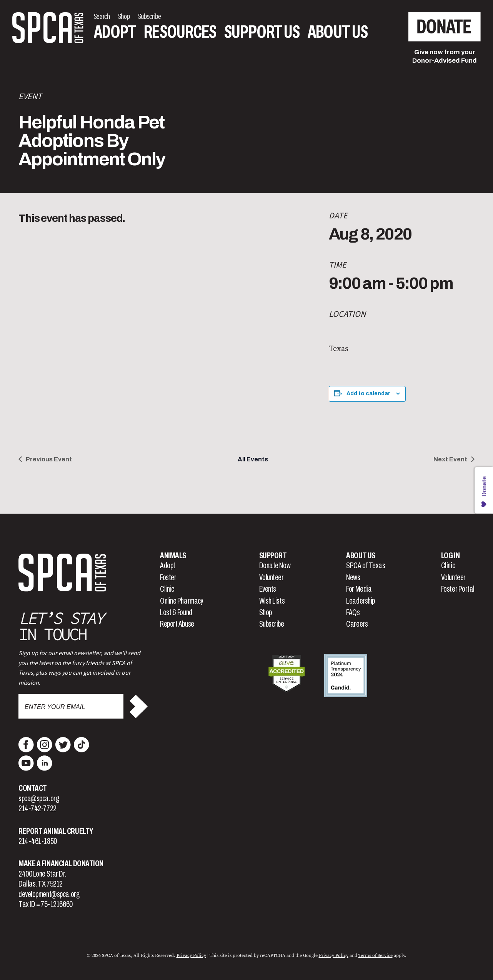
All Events (253, 459)
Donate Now (275, 566)
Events (268, 589)
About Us (338, 32)
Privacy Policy (191, 955)
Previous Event (49, 459)
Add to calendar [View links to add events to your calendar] (368, 393)
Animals (173, 556)
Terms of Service (376, 955)
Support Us (262, 32)
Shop (266, 612)
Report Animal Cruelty (56, 831)
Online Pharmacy (182, 601)
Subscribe (272, 624)
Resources (180, 32)
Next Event (450, 459)
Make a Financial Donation (61, 864)
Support (273, 556)
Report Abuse (177, 624)
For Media (359, 589)
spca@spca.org (39, 799)
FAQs (353, 612)
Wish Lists (272, 601)
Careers (357, 624)
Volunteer (271, 577)
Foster (168, 577)
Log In (450, 556)
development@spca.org (49, 894)
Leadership (361, 601)
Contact (33, 788)
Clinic (167, 589)
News (353, 577)
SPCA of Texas (366, 566)
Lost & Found (176, 612)
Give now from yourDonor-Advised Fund (445, 56)
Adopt (115, 32)
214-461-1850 (38, 841)
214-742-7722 (37, 809)
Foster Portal (458, 589)
